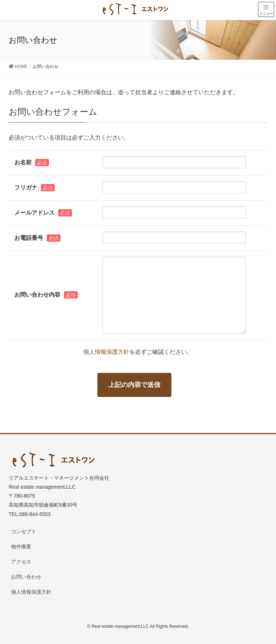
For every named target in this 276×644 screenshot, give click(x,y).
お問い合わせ (26, 577)
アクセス (21, 562)
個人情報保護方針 (106, 352)
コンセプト (24, 531)
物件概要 (21, 547)
